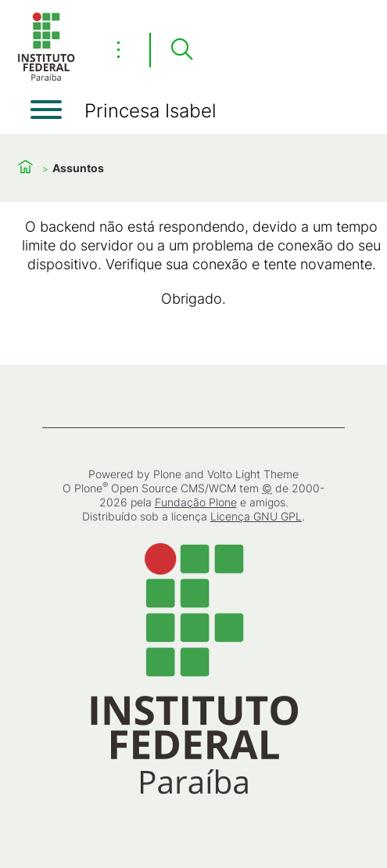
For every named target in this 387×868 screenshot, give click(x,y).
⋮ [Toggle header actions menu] (118, 49)
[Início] (46, 78)
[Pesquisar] (181, 50)
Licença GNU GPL (256, 516)
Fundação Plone (196, 502)
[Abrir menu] (46, 110)
